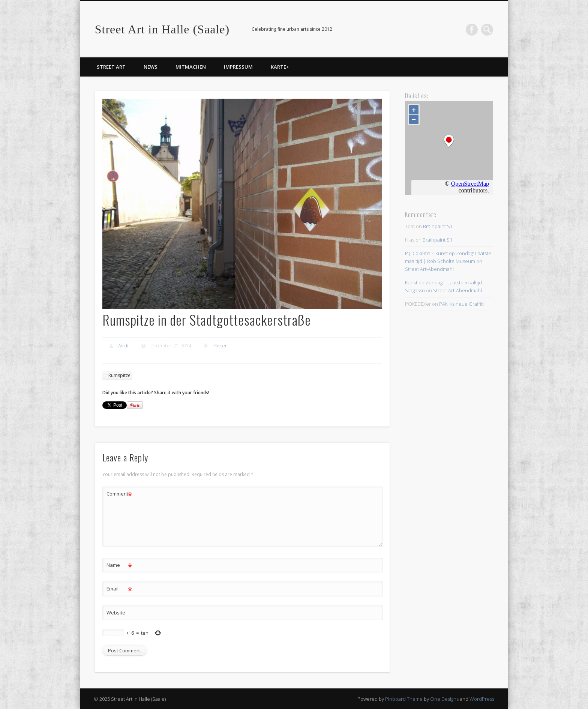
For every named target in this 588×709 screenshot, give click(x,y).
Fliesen (220, 346)
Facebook (472, 30)
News (151, 67)
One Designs (444, 699)
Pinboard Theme (404, 699)
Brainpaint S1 (438, 226)
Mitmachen (191, 67)
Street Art (111, 67)
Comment (119, 494)
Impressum (238, 67)
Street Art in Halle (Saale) (162, 29)
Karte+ (280, 67)
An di (123, 346)
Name (119, 565)
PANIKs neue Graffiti (461, 304)
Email (119, 589)
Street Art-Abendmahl (429, 269)
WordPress (482, 699)
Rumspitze (119, 375)
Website (116, 613)
